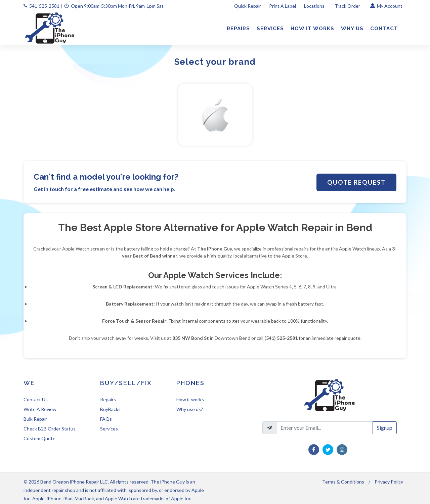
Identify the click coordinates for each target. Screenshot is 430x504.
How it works (190, 399)
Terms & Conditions (343, 482)
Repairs (108, 399)
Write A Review (40, 409)
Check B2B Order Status (50, 429)
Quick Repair (248, 6)
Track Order (348, 6)
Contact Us (36, 399)
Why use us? (190, 409)
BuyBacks (110, 409)
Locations (315, 6)
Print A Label (283, 6)
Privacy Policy (389, 482)
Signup (385, 428)
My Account (386, 6)
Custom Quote (39, 438)
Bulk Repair (35, 419)
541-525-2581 (44, 6)
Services (109, 429)
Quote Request (356, 182)
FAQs (106, 419)
